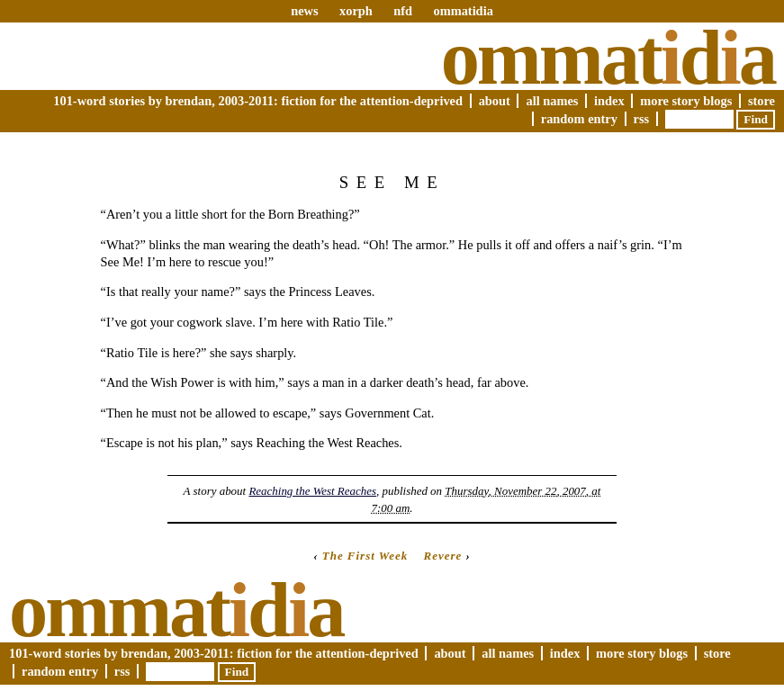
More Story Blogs (686, 101)
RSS (642, 119)
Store (761, 101)
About (495, 101)
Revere (443, 556)
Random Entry (579, 119)
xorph (356, 11)
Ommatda (608, 58)
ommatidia (463, 11)
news (304, 11)
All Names (552, 101)
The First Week (365, 556)
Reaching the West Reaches (312, 491)
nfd (403, 11)
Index (609, 101)
